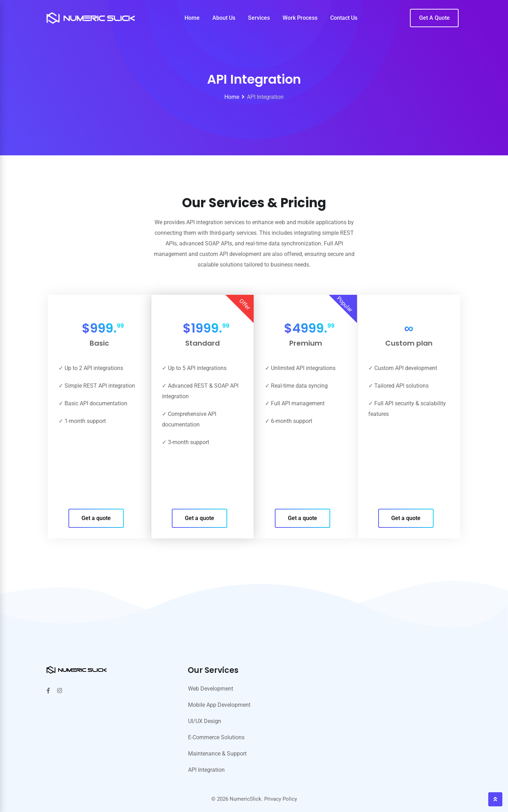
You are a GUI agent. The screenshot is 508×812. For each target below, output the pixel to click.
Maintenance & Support (217, 754)
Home (192, 18)
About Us (224, 18)
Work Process (300, 18)
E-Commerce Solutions (216, 737)
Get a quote (96, 518)
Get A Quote (434, 18)
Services (259, 18)
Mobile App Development (219, 705)
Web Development (211, 689)
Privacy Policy (281, 799)
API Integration (206, 770)
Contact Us (344, 18)
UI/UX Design (205, 721)
